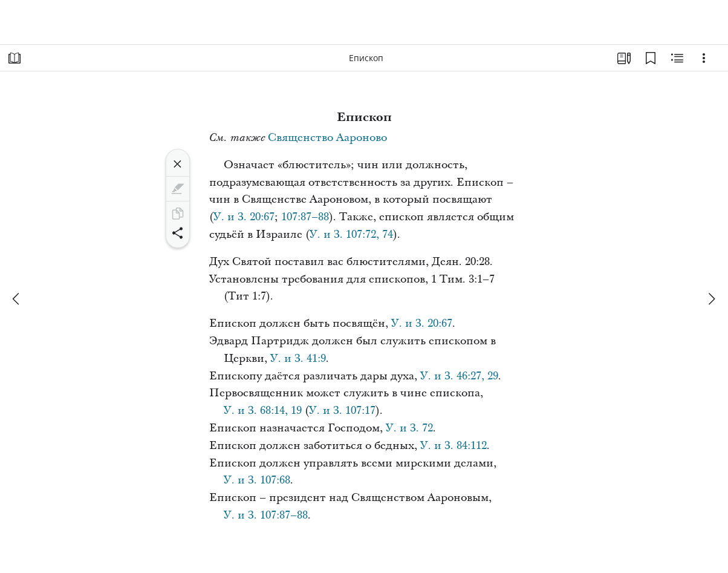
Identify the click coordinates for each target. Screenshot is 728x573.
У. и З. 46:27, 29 (459, 376)
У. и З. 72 (409, 428)
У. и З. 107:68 (257, 480)
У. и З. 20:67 (244, 217)
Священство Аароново (327, 138)
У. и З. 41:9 (298, 359)
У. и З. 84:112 (453, 446)
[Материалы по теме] (677, 58)
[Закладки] (651, 58)
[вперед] (711, 299)
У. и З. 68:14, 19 (263, 411)
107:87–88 (305, 217)
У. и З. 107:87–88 (266, 515)
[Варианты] (704, 58)
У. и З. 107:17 (342, 411)
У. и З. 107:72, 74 (351, 234)
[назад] (17, 299)
